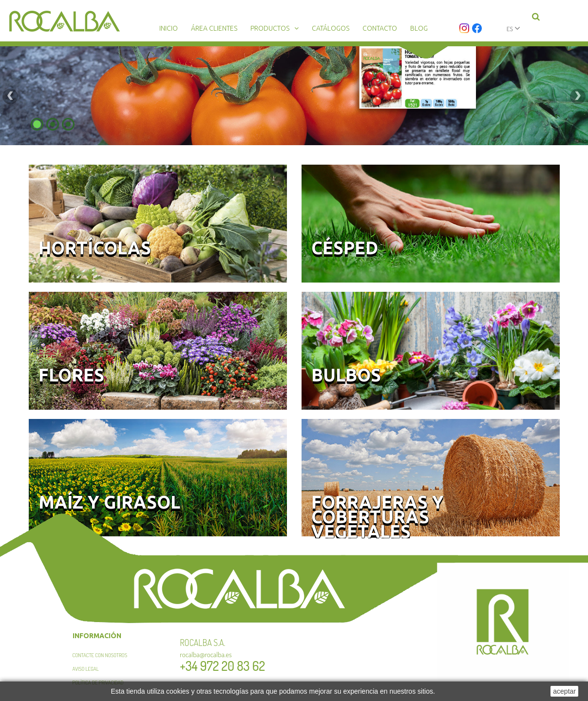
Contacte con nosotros (100, 655)
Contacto (380, 28)
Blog (419, 28)
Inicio (169, 28)
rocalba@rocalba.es (206, 654)
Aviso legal (86, 669)
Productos (270, 28)
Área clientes (214, 28)
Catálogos (331, 28)
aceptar (564, 691)
